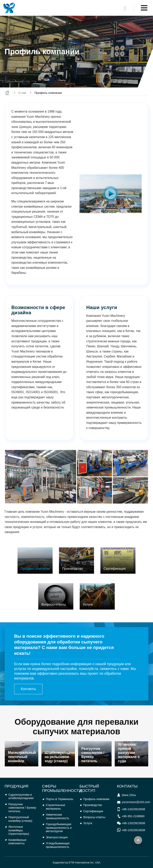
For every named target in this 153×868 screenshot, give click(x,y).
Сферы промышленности (62, 788)
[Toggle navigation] (144, 8)
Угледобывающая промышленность (58, 845)
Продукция (16, 786)
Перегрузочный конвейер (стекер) (20, 819)
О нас (22, 93)
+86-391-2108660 (133, 816)
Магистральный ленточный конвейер (22, 757)
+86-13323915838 (133, 809)
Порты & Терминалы (59, 799)
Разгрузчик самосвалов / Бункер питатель (93, 755)
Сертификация (93, 811)
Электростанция (57, 837)
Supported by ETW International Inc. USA (76, 863)
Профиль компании (96, 799)
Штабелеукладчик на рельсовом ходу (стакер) (60, 757)
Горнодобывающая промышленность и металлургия (59, 828)
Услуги (88, 823)
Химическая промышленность (57, 816)
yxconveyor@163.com (136, 802)
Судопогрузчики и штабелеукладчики (21, 796)
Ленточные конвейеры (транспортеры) (19, 830)
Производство (93, 805)
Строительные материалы (55, 807)
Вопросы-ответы (94, 817)
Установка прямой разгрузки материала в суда (129, 753)
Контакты (127, 786)
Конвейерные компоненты (17, 842)
